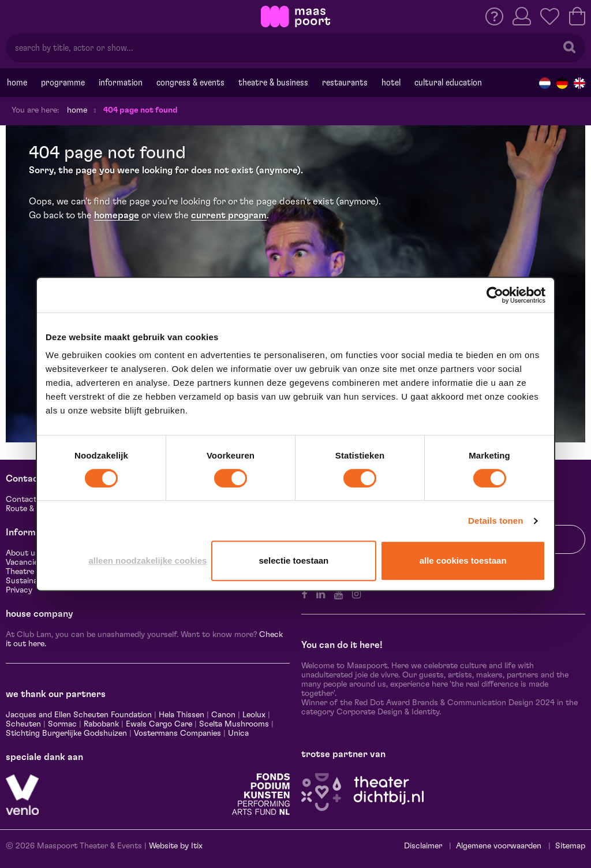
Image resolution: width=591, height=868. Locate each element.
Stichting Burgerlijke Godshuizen (66, 733)
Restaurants (345, 83)
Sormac (62, 724)
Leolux (254, 715)
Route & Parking (35, 509)
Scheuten (23, 724)
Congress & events (190, 83)
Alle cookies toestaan (463, 560)
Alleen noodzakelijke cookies (147, 560)
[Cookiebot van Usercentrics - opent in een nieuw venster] (495, 295)
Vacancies (24, 562)
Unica (238, 733)
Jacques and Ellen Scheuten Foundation (79, 715)
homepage (117, 215)
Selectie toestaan (293, 560)
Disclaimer (423, 846)
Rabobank (101, 724)
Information (121, 83)
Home (17, 83)
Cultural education (448, 83)
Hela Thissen (182, 715)
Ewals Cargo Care (159, 724)
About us (23, 553)
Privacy (19, 590)
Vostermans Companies (177, 733)
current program (229, 215)
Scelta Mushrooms (233, 724)
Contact (21, 500)
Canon (223, 715)
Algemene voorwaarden (499, 846)
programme (63, 83)
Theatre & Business (273, 83)
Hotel (391, 83)
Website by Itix (176, 846)
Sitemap (570, 846)
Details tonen (495, 521)
